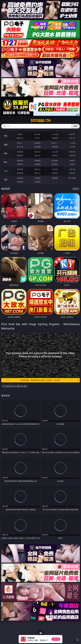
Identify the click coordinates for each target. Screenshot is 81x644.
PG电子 (20, 134)
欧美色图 (55, 161)
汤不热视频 (72, 178)
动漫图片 (72, 161)
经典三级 (37, 155)
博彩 (6, 136)
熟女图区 (55, 164)
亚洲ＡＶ (20, 143)
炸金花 (37, 138)
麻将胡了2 (20, 138)
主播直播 (55, 147)
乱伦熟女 (55, 155)
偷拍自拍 (37, 152)
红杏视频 (20, 182)
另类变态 (72, 155)
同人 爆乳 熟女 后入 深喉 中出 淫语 (15, 386)
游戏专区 (72, 134)
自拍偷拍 (37, 143)
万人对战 (55, 134)
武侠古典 (72, 169)
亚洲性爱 (20, 152)
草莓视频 (55, 178)
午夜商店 (37, 178)
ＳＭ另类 (72, 147)
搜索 (75, 126)
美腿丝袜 (20, 164)
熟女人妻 (20, 147)
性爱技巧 (72, 173)
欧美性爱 (72, 152)
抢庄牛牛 (72, 138)
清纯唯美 (37, 164)
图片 (6, 162)
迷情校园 (20, 173)
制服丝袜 (20, 155)
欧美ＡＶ (55, 143)
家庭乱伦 (37, 169)
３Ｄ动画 (72, 143)
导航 (6, 180)
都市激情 (20, 169)
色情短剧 (37, 182)
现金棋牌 (55, 138)
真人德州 (37, 134)
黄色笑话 (55, 173)
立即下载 (56, 639)
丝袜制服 (37, 147)
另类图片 (72, 164)
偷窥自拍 (20, 161)
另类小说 (37, 173)
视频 (6, 145)
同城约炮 (20, 178)
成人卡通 (55, 152)
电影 (6, 153)
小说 (6, 171)
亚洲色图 (37, 161)
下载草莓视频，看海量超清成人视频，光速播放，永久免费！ (49, 380)
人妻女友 (55, 169)
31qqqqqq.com (40, 121)
